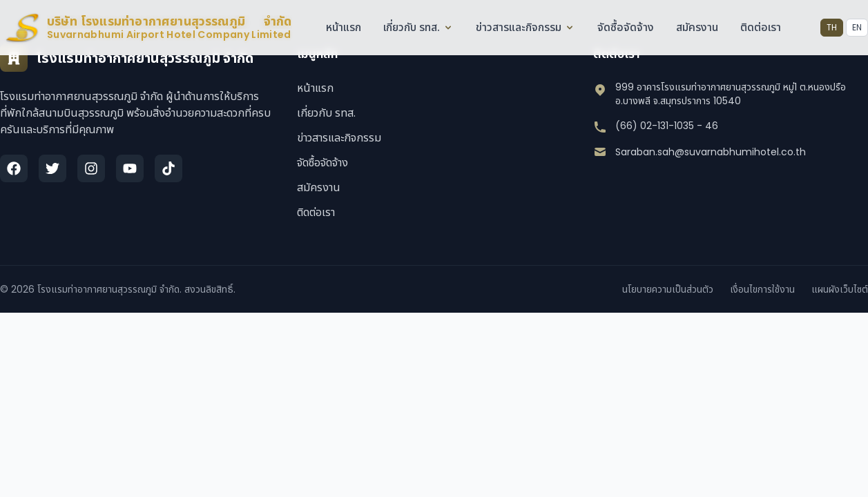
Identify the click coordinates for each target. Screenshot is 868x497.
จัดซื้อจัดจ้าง (625, 27)
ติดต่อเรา (760, 27)
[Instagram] (91, 168)
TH (832, 27)
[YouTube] (130, 168)
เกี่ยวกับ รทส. (418, 27)
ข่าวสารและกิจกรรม (525, 27)
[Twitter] (52, 168)
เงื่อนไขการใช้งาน (762, 289)
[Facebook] (14, 168)
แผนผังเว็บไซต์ (840, 289)
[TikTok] (168, 168)
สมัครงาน (696, 27)
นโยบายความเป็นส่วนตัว (668, 289)
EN (857, 27)
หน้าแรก (343, 27)
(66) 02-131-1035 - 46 (667, 126)
